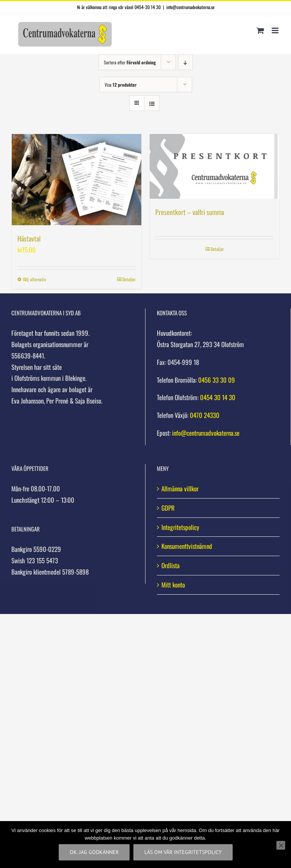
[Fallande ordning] (185, 62)
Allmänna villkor (180, 489)
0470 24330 (205, 415)
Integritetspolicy (180, 527)
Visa (121, 85)
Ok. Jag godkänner (94, 852)
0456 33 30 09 (217, 380)
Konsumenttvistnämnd (187, 546)
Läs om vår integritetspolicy (183, 852)
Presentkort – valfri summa (190, 212)
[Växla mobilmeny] (276, 30)
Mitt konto (173, 585)
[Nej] (281, 845)
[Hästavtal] (77, 180)
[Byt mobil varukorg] (260, 30)
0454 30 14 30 (218, 397)
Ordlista (171, 565)
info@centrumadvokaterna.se (190, 7)
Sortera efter (130, 62)
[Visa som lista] (152, 103)
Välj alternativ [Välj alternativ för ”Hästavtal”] (34, 279)
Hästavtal (29, 238)
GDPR (168, 508)
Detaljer (129, 279)
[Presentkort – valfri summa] (214, 166)
